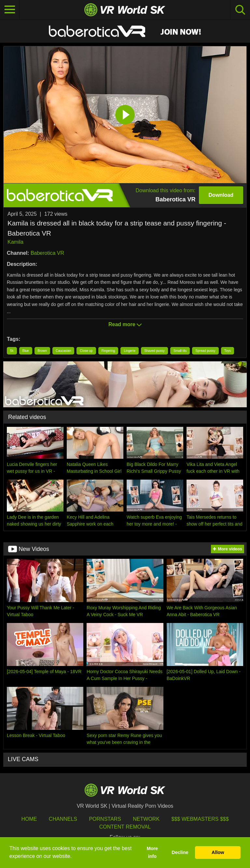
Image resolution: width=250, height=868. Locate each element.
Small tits (180, 351)
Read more (125, 324)
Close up (86, 351)
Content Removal (125, 827)
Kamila (15, 242)
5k (12, 351)
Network (146, 819)
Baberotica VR (47, 253)
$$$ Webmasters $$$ (200, 819)
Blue (26, 351)
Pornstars (105, 819)
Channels (63, 819)
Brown (42, 351)
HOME (29, 819)
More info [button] (152, 852)
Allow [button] (218, 852)
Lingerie (130, 351)
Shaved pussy (154, 351)
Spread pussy (205, 351)
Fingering (108, 351)
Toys (228, 351)
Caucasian (63, 351)
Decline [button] (180, 852)
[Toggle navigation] (10, 10)
